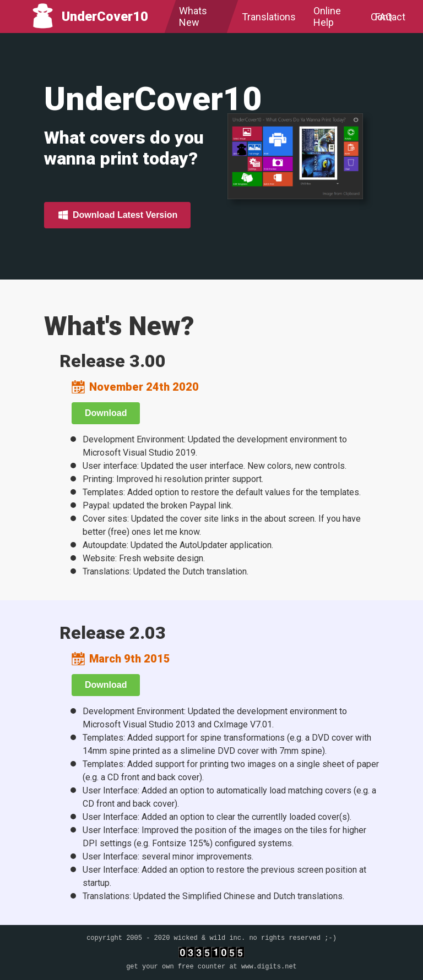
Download (106, 413)
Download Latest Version (117, 215)
